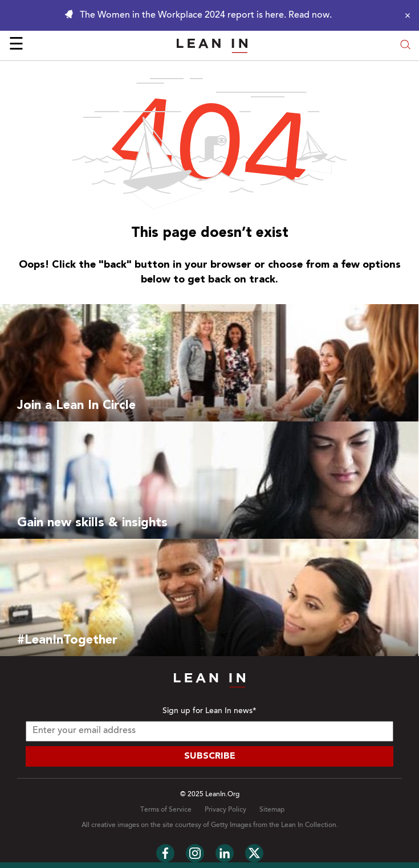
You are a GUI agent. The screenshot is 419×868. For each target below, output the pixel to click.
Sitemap (272, 810)
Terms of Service (166, 810)
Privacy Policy (225, 810)
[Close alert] (405, 15)
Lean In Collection (309, 825)
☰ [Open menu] (16, 46)
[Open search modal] (405, 46)
